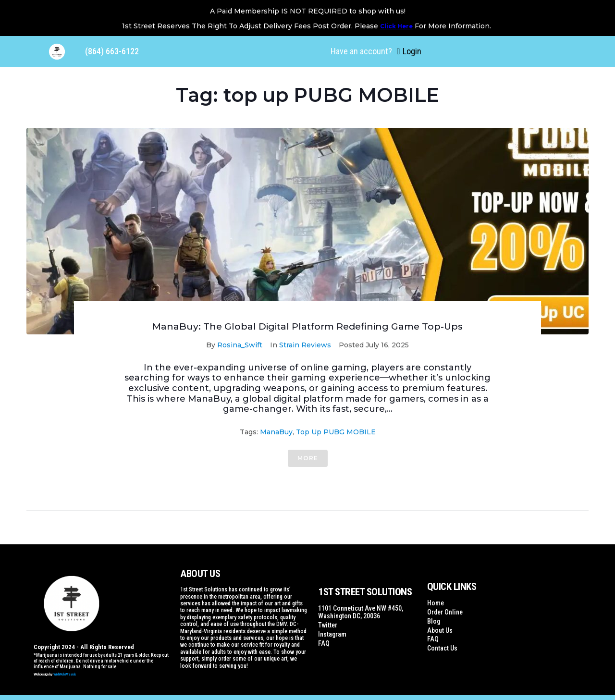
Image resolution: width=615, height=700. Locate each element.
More (308, 458)
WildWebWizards (65, 674)
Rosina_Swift (240, 345)
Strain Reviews (305, 345)
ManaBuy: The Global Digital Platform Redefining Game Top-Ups (307, 326)
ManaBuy (276, 432)
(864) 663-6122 (112, 51)
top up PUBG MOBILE (336, 432)
